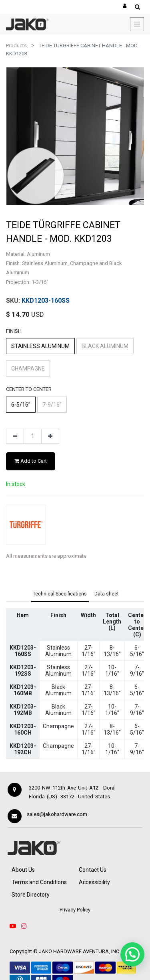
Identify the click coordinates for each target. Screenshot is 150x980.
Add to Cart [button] (31, 461)
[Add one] (50, 436)
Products (16, 46)
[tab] (60, 594)
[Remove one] (15, 436)
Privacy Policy (75, 910)
